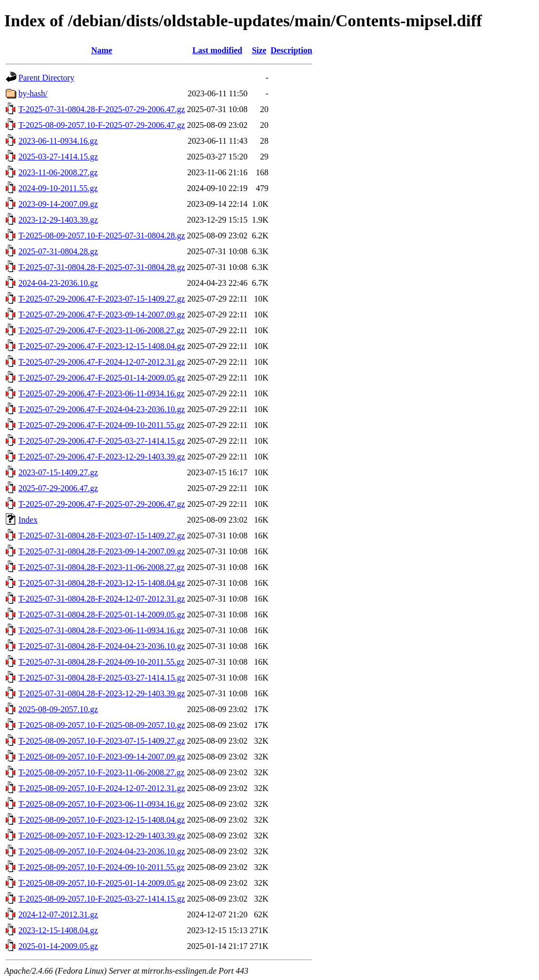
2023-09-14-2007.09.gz (58, 204)
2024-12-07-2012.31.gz (58, 914)
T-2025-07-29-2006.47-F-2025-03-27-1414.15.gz (102, 441)
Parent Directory (46, 78)
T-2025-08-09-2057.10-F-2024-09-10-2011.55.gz (102, 867)
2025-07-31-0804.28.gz (58, 251)
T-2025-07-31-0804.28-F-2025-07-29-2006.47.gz (102, 109)
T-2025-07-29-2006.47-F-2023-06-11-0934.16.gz (102, 393)
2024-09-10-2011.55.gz (58, 188)
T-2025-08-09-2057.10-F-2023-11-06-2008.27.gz (102, 772)
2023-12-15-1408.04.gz (58, 930)
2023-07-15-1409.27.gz (58, 472)
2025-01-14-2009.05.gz (58, 946)
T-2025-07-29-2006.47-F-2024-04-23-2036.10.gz (102, 409)
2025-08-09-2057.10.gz (58, 709)
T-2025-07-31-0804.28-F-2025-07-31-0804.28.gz (102, 267)
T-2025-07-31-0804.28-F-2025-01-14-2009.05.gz (102, 614)
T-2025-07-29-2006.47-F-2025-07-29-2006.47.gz (102, 504)
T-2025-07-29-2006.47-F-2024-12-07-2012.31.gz (102, 362)
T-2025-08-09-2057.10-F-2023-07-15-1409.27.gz (102, 741)
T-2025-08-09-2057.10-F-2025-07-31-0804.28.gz (102, 236)
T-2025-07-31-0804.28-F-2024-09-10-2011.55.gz (102, 662)
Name (102, 50)
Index (28, 520)
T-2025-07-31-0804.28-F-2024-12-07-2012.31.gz (102, 599)
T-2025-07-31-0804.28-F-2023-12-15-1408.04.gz (102, 583)
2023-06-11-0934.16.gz (58, 141)
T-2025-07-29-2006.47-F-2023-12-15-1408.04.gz (102, 346)
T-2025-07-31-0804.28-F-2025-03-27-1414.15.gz (102, 678)
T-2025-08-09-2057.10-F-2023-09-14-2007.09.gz (102, 757)
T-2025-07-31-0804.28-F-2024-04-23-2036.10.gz (102, 646)
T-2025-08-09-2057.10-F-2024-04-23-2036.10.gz (102, 851)
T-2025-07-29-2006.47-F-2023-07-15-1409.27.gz (102, 299)
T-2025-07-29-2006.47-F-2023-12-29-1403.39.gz (102, 457)
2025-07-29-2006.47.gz (58, 488)
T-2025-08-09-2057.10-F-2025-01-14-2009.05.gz (102, 883)
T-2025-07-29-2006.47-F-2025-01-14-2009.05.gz (102, 378)
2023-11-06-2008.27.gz (58, 172)
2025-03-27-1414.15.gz (58, 157)
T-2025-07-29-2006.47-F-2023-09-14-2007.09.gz (102, 314)
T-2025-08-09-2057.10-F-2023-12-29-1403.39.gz (102, 836)
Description (291, 50)
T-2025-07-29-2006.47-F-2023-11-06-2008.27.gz (102, 330)
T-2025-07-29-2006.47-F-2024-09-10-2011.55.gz (102, 425)
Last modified (217, 50)
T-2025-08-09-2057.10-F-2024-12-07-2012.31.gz (102, 788)
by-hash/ (33, 93)
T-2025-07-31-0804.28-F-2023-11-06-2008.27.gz (102, 567)
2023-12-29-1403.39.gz (58, 220)
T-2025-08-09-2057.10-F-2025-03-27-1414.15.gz (102, 899)
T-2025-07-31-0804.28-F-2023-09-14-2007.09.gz (102, 551)
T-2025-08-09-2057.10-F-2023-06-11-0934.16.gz (102, 804)
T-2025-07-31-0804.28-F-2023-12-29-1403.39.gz (102, 693)
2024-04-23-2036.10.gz (58, 283)
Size (259, 50)
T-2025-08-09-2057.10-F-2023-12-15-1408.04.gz (102, 820)
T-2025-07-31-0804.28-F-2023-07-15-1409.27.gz (102, 536)
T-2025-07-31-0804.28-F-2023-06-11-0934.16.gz (102, 630)
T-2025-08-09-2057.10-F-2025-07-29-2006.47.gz (102, 125)
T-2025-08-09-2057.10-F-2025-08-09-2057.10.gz (102, 725)
